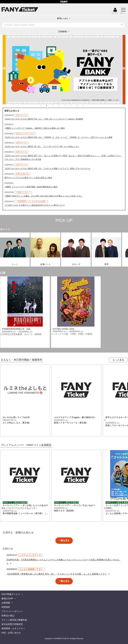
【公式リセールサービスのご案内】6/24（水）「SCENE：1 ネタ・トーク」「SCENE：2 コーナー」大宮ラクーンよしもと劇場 (58, 137)
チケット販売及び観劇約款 (14, 620)
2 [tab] (50, 105)
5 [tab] (68, 105)
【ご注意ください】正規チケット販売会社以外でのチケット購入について (35, 205)
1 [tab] (43, 105)
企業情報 (6, 603)
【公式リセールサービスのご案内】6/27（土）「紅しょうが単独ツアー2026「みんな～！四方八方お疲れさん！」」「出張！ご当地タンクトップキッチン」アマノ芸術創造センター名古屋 (63, 157)
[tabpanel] (62, 70)
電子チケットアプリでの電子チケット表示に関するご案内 (28, 178)
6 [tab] (74, 105)
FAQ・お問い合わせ (11, 633)
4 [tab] (62, 105)
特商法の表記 (8, 616)
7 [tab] (80, 105)
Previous (4, 67)
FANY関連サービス (11, 594)
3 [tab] (56, 105)
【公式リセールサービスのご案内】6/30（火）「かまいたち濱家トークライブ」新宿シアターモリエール (47, 168)
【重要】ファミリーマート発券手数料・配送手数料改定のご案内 (31, 187)
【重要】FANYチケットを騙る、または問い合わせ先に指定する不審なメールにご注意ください (43, 196)
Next (124, 67)
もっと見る (118, 360)
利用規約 (6, 607)
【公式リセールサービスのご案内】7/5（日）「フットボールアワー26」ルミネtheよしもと (42, 146)
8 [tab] (86, 105)
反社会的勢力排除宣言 (12, 624)
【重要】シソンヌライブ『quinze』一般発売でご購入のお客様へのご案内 (35, 128)
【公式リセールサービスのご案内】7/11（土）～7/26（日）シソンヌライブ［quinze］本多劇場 (44, 119)
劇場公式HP (7, 598)
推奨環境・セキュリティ (13, 628)
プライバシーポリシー (12, 611)
